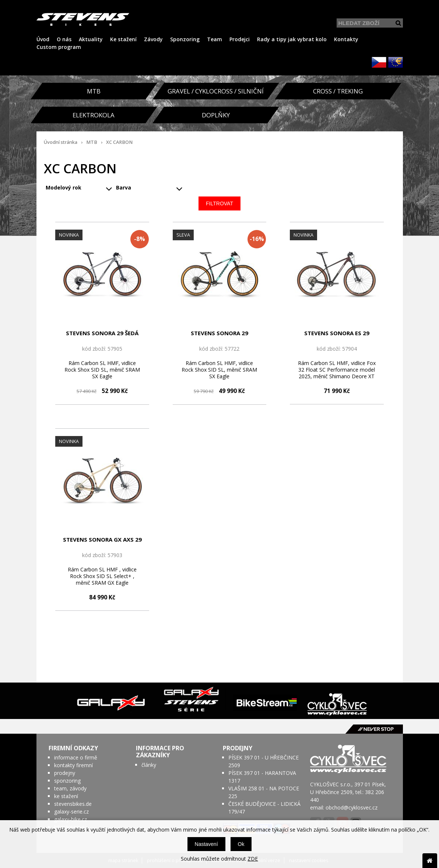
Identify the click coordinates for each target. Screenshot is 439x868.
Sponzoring (185, 39)
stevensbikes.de (73, 804)
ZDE (253, 859)
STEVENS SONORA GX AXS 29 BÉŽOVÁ (102, 540)
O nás (64, 39)
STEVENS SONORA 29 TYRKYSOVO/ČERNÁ (219, 333)
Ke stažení (123, 39)
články (149, 765)
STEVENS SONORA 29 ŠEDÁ (102, 333)
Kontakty (346, 39)
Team (215, 39)
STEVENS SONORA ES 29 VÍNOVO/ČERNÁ (337, 333)
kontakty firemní (73, 765)
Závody (153, 39)
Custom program (59, 47)
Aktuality (91, 39)
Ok (241, 844)
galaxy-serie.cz (71, 812)
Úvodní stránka (61, 142)
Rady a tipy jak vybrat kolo (292, 39)
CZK (379, 62)
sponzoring (67, 781)
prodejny (65, 773)
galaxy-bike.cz (71, 819)
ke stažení (66, 796)
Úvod (43, 39)
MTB (92, 142)
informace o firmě (76, 757)
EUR (396, 62)
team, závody (70, 788)
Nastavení (206, 844)
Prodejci (240, 39)
